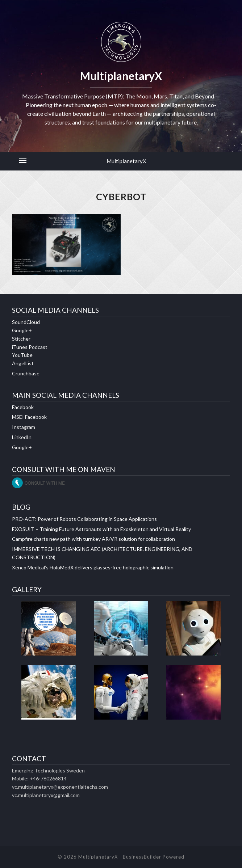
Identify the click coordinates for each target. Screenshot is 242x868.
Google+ (22, 330)
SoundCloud (26, 322)
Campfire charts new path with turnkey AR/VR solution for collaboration (93, 539)
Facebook (23, 407)
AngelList (23, 363)
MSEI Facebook (29, 417)
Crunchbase (26, 373)
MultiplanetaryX (126, 161)
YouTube (22, 355)
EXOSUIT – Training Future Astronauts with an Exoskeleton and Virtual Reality (101, 529)
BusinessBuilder (142, 857)
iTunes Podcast (30, 347)
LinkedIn (22, 437)
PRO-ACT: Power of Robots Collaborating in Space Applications (84, 519)
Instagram (24, 427)
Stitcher (21, 339)
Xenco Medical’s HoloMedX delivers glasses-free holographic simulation (93, 567)
